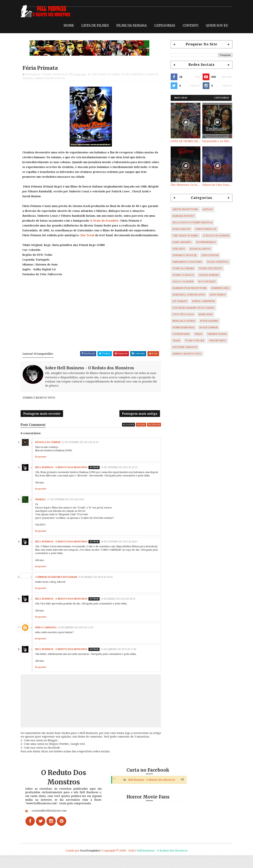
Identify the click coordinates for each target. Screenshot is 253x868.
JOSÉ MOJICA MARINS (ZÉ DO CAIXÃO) (191, 308)
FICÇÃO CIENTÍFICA (135, 74)
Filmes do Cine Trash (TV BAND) (215, 185)
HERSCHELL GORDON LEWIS (187, 295)
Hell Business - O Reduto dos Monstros (63, 474)
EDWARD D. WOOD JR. (183, 255)
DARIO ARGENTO (180, 242)
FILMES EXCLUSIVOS (208, 268)
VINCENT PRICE (215, 340)
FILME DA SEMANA (129, 25)
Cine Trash (89, 236)
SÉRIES (196, 334)
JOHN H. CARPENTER (201, 301)
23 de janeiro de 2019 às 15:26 (78, 637)
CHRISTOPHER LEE (204, 229)
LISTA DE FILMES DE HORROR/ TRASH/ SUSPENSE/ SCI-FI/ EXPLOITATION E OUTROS (184, 141)
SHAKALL (43, 509)
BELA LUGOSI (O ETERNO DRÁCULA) (190, 222)
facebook (155, 431)
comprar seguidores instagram (58, 587)
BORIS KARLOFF (179, 229)
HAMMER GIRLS (218, 288)
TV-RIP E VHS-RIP (192, 340)
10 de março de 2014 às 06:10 (120, 609)
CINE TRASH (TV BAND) (108, 74)
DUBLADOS (177, 249)
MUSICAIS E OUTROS (182, 321)
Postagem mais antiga (141, 420)
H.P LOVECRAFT (205, 281)
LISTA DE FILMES (93, 25)
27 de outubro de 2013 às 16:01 (68, 509)
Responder (43, 463)
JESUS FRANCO (216, 295)
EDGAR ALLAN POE (198, 249)
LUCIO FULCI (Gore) (181, 314)
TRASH (174, 340)
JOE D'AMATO (178, 301)
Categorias (220, 98)
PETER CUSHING (207, 321)
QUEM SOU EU (215, 25)
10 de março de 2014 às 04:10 (97, 587)
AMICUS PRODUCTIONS (183, 209)
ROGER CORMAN (206, 327)
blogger (129, 431)
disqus (142, 431)
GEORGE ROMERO (207, 275)
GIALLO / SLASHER (181, 281)
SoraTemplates (90, 863)
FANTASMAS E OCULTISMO (185, 262)
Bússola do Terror (50, 449)
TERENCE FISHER (215, 334)
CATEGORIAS (163, 25)
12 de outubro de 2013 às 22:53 (121, 474)
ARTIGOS (206, 209)
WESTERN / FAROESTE (183, 347)
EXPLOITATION (208, 255)
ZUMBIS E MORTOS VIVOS (56, 78)
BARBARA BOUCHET (181, 216)
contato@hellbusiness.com (51, 828)
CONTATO (188, 25)
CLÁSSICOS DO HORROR (214, 235)
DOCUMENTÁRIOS (204, 242)
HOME (67, 25)
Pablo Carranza (48, 637)
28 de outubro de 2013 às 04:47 (121, 552)
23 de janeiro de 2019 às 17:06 (121, 659)
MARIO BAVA (204, 314)
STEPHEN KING (179, 334)
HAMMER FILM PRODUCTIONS (188, 288)
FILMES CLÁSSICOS (181, 275)
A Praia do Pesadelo (106, 221)
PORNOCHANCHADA (182, 327)
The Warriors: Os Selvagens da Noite (184, 185)
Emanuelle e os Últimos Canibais (215, 141)
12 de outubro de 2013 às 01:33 (82, 449)
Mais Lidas (179, 98)
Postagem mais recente (44, 420)
